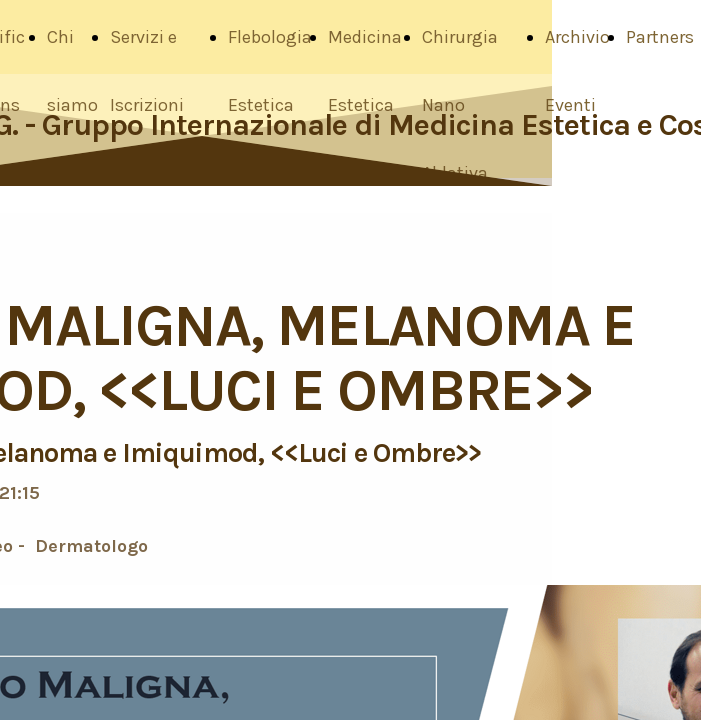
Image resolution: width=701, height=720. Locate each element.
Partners (660, 37)
